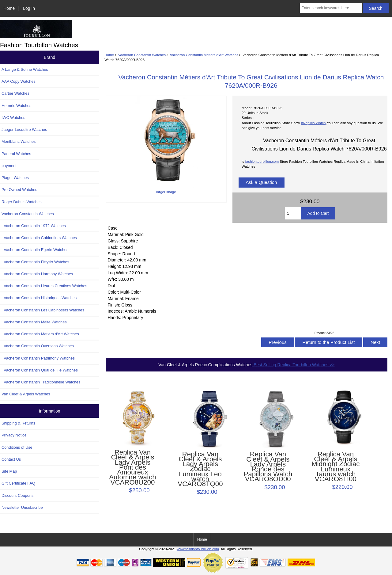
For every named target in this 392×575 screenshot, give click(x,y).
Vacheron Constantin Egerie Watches (35, 250)
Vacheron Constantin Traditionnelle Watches (41, 382)
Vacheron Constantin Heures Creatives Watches (44, 286)
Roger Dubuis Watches (22, 202)
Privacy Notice (14, 435)
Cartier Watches (15, 93)
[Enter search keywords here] (331, 8)
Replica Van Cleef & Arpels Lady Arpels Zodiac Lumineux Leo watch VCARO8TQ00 (200, 469)
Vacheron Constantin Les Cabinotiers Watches (43, 310)
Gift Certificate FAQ (18, 483)
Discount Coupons (17, 495)
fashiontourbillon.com (262, 161)
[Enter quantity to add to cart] (293, 213)
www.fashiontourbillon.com (198, 549)
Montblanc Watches (19, 141)
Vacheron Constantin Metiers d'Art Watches (204, 55)
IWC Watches (13, 118)
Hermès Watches (16, 106)
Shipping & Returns (18, 423)
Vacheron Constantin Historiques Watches (39, 298)
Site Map (9, 471)
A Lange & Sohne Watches (25, 69)
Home (9, 8)
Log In (29, 8)
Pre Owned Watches (19, 190)
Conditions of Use (17, 447)
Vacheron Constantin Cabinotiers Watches (39, 238)
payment (9, 166)
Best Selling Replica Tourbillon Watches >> (293, 365)
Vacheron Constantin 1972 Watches (34, 226)
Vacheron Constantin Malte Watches (34, 322)
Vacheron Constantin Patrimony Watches (38, 358)
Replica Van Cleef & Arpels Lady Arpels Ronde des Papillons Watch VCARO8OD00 (268, 467)
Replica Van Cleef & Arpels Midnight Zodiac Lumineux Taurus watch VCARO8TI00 (335, 467)
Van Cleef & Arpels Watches (26, 394)
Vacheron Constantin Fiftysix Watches (35, 262)
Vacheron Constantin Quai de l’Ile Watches (40, 370)
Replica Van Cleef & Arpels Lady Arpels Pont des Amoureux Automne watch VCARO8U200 (132, 467)
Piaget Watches (15, 178)
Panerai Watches (16, 154)
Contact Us (11, 459)
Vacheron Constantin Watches (142, 55)
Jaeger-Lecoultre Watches (24, 129)
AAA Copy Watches (19, 81)
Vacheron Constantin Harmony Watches (37, 274)
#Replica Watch (313, 123)
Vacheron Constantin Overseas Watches (38, 346)
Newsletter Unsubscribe (22, 507)
